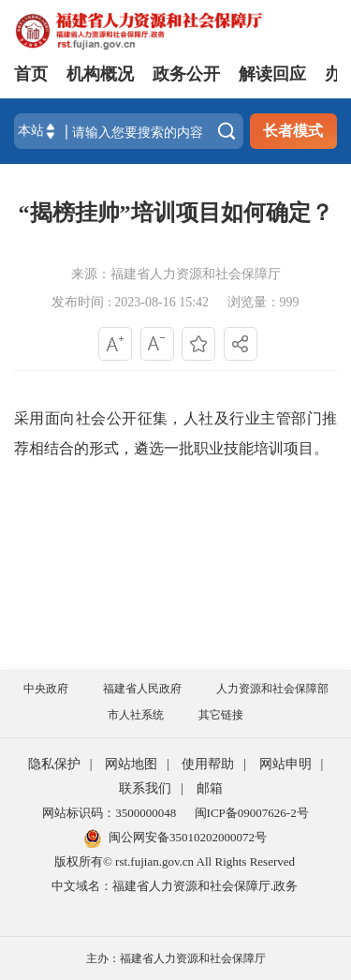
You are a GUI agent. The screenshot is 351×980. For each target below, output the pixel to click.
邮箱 (210, 788)
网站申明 (285, 764)
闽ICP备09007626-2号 (252, 813)
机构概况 (100, 74)
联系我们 (145, 788)
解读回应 (272, 74)
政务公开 (186, 74)
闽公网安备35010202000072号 (175, 837)
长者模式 (293, 131)
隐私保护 (54, 764)
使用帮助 (208, 764)
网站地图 (131, 764)
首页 (31, 74)
